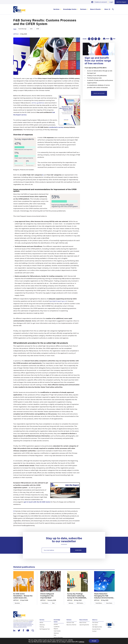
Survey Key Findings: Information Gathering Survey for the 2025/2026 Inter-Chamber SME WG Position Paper (77, 596)
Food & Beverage (22, 29)
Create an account (101, 2)
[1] (43, 175)
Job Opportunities (97, 627)
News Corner (83, 623)
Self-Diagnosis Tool (45, 629)
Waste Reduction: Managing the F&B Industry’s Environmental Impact (104, 596)
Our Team (95, 625)
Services (56, 9)
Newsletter (17, 603)
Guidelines (57, 627)
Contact (94, 631)
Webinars (56, 633)
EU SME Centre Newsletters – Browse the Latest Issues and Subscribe (23, 596)
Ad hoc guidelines (38, 103)
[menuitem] (57, 9)
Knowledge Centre (70, 9)
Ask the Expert (121, 2)
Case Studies (57, 631)
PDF (114, 39)
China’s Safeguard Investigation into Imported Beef (47, 596)
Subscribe (78, 550)
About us (95, 620)
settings (81, 642)
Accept (94, 641)
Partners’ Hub (70, 623)
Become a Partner (71, 625)
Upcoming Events (84, 625)
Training (42, 627)
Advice (41, 623)
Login (111, 2)
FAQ (55, 635)
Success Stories (96, 629)
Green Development (110, 603)
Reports (56, 629)
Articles (56, 624)
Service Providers (58, 637)
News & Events (95, 9)
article (16, 34)
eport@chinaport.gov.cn (58, 301)
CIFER (38, 29)
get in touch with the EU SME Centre (37, 502)
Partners (83, 9)
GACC (31, 29)
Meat (53, 603)
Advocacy (71, 603)
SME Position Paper (81, 603)
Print (108, 39)
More (106, 9)
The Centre (95, 623)
